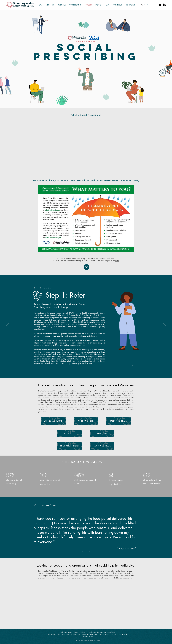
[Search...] (147, 5)
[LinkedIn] (164, 5)
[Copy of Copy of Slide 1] (83, 552)
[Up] (87, 267)
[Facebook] (160, 5)
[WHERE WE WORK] (53, 421)
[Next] (165, 326)
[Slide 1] (87, 552)
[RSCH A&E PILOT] (102, 446)
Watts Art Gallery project (61, 409)
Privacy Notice (88, 636)
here (113, 258)
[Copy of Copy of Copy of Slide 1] (85, 552)
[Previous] (7, 326)
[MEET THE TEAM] (119, 421)
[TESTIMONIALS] (102, 434)
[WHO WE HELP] (86, 421)
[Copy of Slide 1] (89, 552)
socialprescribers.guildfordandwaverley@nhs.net (77, 336)
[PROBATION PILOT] (70, 446)
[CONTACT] (69, 434)
